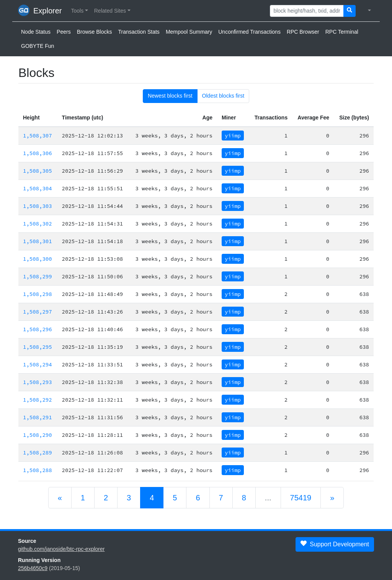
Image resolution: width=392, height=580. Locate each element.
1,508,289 (38, 453)
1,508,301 (38, 241)
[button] (79, 11)
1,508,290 (38, 435)
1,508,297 (38, 312)
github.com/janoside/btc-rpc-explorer (61, 549)
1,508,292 (38, 400)
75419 (301, 498)
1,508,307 (38, 136)
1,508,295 (38, 347)
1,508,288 (38, 470)
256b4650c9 (33, 568)
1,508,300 (38, 259)
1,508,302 (38, 224)
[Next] (332, 498)
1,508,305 (38, 171)
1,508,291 (38, 417)
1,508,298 (38, 294)
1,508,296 (38, 329)
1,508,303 (38, 206)
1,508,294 (38, 364)
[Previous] (60, 498)
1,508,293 (38, 382)
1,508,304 (38, 188)
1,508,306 (38, 153)
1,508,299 (38, 276)
